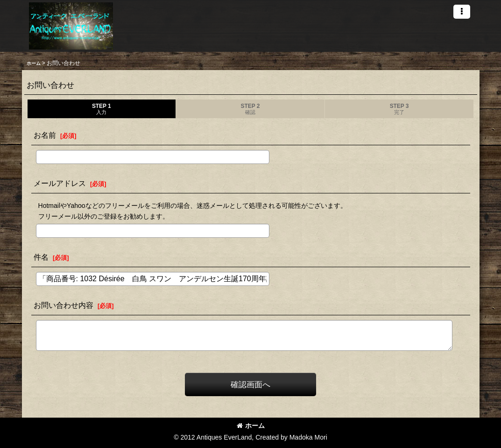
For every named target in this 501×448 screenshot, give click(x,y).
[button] (462, 12)
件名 (41, 257)
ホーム (251, 426)
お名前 (45, 135)
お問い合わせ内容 (64, 305)
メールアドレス (60, 183)
